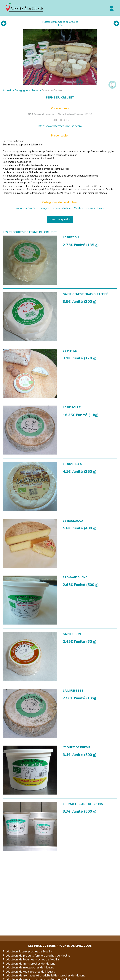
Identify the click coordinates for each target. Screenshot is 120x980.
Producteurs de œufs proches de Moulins (29, 972)
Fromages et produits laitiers (55, 208)
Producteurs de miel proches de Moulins (28, 968)
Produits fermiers (25, 208)
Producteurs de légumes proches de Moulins (31, 960)
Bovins (101, 208)
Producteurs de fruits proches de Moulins (29, 964)
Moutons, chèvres (84, 208)
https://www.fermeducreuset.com (60, 126)
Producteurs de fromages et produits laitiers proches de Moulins (44, 976)
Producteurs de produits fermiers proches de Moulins (37, 956)
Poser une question (60, 219)
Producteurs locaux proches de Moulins (28, 952)
